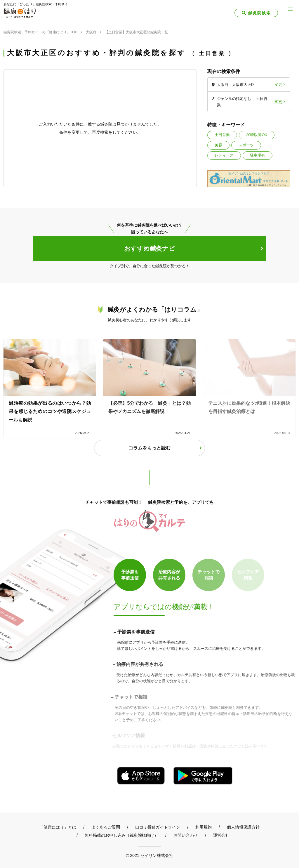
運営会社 (221, 835)
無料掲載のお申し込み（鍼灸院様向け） (121, 835)
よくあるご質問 (106, 827)
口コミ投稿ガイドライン (158, 827)
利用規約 (204, 827)
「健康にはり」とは (58, 827)
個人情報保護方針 (243, 827)
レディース (224, 155)
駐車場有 (258, 155)
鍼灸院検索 (259, 13)
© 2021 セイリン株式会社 (149, 855)
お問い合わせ (186, 835)
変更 (278, 85)
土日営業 (222, 135)
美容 (218, 145)
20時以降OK (257, 135)
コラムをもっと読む (149, 448)
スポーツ (246, 145)
